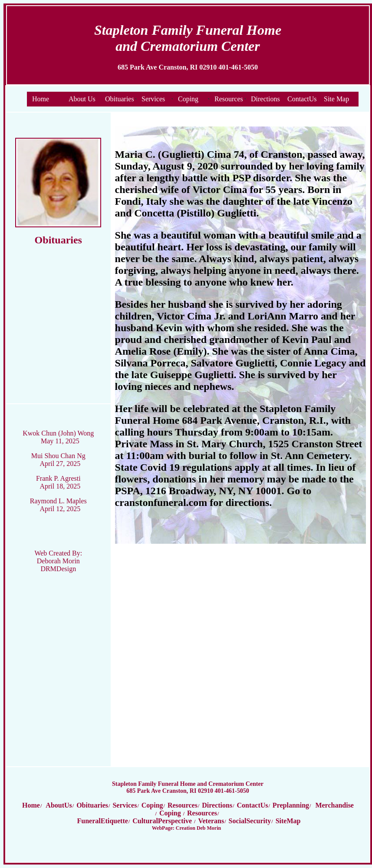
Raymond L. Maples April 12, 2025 (58, 505)
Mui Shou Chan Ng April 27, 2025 (58, 460)
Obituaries (120, 99)
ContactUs (302, 99)
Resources (229, 99)
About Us (82, 99)
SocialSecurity (250, 821)
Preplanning (291, 805)
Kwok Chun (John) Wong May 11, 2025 (58, 437)
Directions (265, 99)
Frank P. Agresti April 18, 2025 (58, 482)
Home (41, 99)
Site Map (336, 99)
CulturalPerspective (163, 821)
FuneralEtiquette (103, 821)
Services (153, 99)
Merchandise (334, 805)
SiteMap (288, 821)
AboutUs (58, 805)
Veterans (211, 821)
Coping (188, 99)
